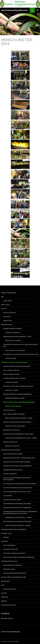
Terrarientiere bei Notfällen (13, 470)
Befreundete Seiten (10, 589)
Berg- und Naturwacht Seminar (14, 414)
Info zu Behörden (9, 545)
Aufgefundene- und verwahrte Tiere (14, 577)
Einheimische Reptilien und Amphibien (14, 529)
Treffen (4, 309)
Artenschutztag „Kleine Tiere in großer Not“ (19, 386)
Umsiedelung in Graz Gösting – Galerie (18, 517)
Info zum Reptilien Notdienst (13, 454)
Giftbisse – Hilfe (6, 533)
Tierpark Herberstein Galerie (15, 398)
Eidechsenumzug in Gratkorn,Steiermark (17, 521)
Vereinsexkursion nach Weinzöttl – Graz (17, 337)
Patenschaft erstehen (9, 605)
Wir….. (3, 297)
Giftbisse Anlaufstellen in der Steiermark (17, 466)
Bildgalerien (5, 581)
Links (3, 585)
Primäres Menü (37, 10)
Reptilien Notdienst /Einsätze (11, 450)
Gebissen (6, 537)
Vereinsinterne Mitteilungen (11, 632)
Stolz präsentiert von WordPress (10, 641)
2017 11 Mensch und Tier (11, 370)
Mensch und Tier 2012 (10, 442)
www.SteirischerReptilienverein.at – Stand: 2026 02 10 (15, 10)
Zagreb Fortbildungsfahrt (12, 329)
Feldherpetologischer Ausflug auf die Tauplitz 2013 (21, 354)
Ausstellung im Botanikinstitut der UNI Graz (18, 434)
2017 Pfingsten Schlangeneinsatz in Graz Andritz (20, 484)
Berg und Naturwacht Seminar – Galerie (19, 418)
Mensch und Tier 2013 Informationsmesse (17, 422)
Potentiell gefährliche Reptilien (14, 553)
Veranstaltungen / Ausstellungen (14, 362)
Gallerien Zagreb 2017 (13, 333)
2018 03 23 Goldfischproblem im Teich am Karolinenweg (17, 479)
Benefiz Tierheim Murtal (11, 374)
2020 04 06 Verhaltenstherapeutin (15, 573)
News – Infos (5, 305)
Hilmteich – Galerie (12, 390)
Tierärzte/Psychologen (9, 561)
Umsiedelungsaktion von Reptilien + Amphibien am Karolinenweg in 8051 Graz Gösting (20, 513)
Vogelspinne (8, 496)
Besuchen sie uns (7, 618)
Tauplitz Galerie (11, 358)
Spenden (4, 601)
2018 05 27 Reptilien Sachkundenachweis (17, 366)
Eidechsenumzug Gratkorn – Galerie (18, 525)
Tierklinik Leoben (9, 569)
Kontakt (4, 593)
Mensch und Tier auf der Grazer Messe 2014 (19, 402)
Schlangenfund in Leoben (12, 500)
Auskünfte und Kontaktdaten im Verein (17, 462)
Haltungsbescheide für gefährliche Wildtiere (19, 557)
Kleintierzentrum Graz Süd (12, 565)
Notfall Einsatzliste (10, 474)
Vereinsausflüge (7, 325)
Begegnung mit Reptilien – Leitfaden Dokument (19, 458)
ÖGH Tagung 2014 (9, 410)
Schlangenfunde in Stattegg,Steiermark (17, 508)
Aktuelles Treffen (9, 313)
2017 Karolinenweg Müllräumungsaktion (18, 488)
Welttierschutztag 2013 (11, 430)
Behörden (5, 541)
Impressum (5, 597)
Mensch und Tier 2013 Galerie (15, 426)
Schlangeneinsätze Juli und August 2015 (17, 492)
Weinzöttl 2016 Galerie (13, 341)
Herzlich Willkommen (9, 293)
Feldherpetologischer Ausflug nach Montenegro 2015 (21, 345)
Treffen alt (7, 317)
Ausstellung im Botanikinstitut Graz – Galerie (21, 438)
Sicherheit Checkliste (11, 549)
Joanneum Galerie (12, 382)
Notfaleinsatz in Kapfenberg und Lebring (17, 504)
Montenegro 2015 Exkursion (15, 350)
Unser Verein (8, 301)
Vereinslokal (8, 321)
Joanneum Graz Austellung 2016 (14, 378)
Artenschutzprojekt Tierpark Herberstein (18, 394)
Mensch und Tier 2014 (13, 406)
